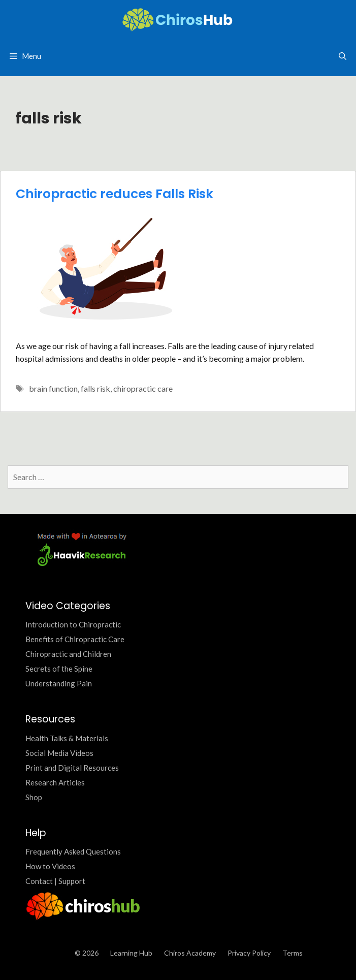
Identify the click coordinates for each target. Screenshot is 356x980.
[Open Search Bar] (343, 56)
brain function (53, 388)
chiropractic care (143, 388)
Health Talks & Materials (67, 738)
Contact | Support (55, 881)
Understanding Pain (59, 683)
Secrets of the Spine (59, 669)
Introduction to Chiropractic (73, 624)
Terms (293, 953)
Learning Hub (131, 953)
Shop (34, 797)
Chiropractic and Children (68, 654)
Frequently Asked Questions (73, 851)
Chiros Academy (190, 953)
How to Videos (50, 866)
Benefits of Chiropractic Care (75, 639)
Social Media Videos (59, 753)
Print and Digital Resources (72, 768)
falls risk (95, 388)
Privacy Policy (249, 953)
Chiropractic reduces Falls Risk (115, 194)
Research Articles (55, 782)
